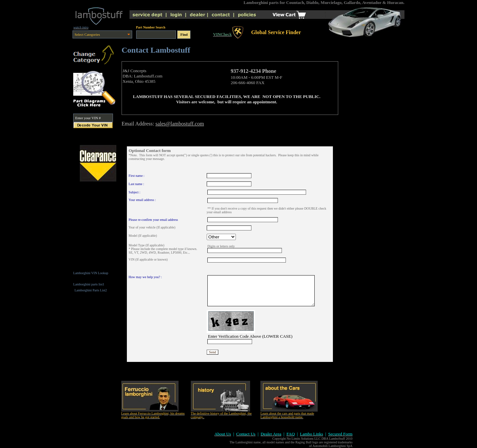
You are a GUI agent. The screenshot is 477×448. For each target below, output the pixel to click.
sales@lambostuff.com (180, 124)
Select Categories (87, 34)
